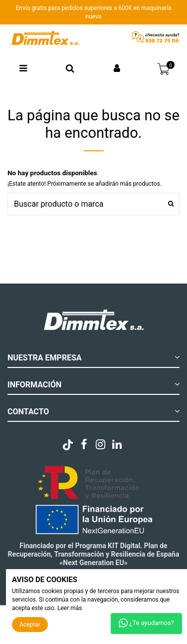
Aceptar (30, 625)
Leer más (70, 608)
